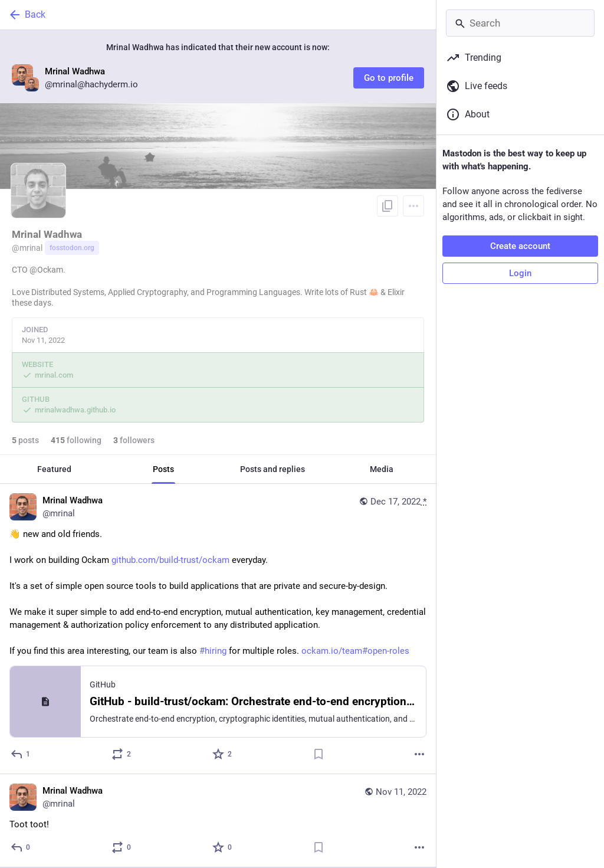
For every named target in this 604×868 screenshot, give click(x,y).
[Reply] (21, 754)
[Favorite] (223, 754)
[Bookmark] (319, 754)
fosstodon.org (72, 248)
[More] (419, 754)
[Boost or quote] (122, 754)
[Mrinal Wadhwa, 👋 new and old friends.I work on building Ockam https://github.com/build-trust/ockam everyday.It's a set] (218, 629)
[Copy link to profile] (388, 206)
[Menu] (413, 206)
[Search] (520, 23)
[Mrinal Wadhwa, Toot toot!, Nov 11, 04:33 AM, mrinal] (218, 821)
